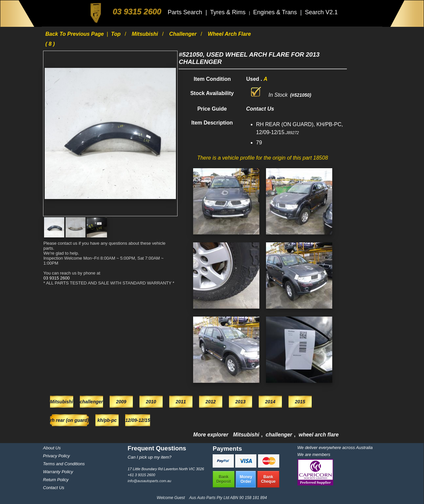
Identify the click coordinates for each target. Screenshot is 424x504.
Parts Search (186, 12)
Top (116, 34)
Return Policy (56, 480)
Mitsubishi (146, 34)
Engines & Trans (276, 12)
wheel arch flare (318, 435)
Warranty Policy (58, 472)
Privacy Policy (56, 456)
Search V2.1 (321, 12)
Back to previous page (75, 34)
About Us (52, 448)
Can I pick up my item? (149, 457)
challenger (184, 34)
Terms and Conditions (64, 464)
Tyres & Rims (229, 12)
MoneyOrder (246, 479)
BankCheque (268, 479)
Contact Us (54, 488)
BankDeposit (224, 479)
